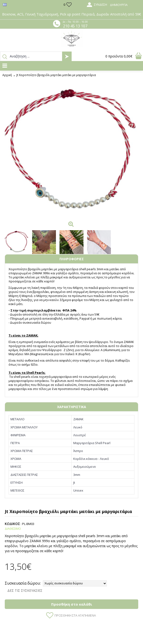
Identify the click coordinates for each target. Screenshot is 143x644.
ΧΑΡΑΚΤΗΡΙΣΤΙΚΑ (72, 407)
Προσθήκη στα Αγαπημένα (75, 615)
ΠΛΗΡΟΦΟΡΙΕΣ (72, 259)
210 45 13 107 (75, 26)
